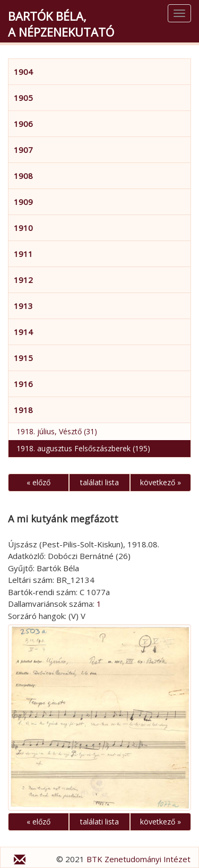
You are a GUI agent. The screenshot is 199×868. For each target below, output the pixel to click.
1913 (23, 306)
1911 (23, 254)
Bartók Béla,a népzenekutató (61, 24)
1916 (23, 384)
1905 (23, 98)
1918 (23, 410)
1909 (23, 202)
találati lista (99, 482)
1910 (23, 228)
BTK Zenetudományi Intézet (139, 859)
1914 (23, 332)
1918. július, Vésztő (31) (57, 431)
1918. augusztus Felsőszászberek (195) (83, 448)
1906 (23, 124)
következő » (161, 482)
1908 (23, 176)
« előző (38, 482)
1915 (23, 358)
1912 (23, 280)
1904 (23, 72)
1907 (23, 150)
